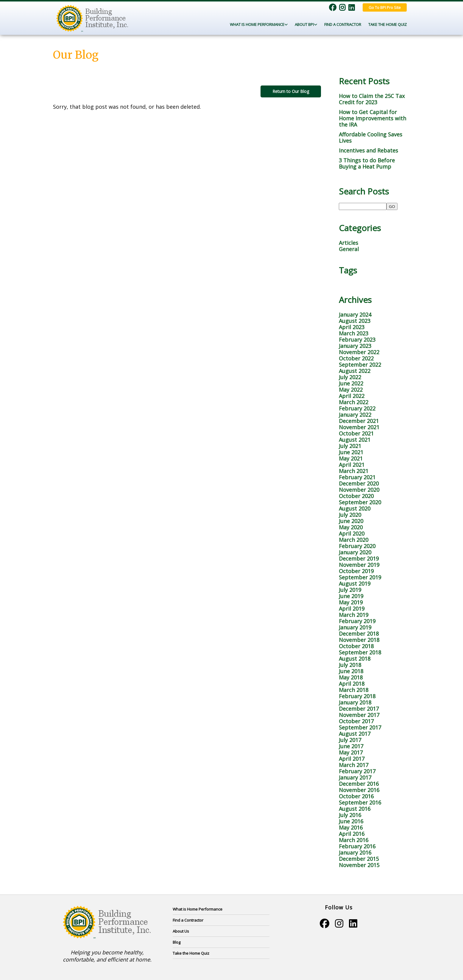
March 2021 (354, 471)
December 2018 (359, 634)
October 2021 (356, 433)
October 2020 (356, 496)
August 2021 (355, 440)
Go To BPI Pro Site (385, 7)
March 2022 (354, 402)
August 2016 (355, 809)
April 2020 (352, 533)
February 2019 (357, 621)
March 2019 (354, 615)
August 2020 (355, 508)
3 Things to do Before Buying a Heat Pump (367, 163)
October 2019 (356, 571)
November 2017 (359, 715)
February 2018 (357, 696)
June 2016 (351, 821)
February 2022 (357, 408)
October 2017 (356, 721)
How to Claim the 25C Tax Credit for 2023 (372, 99)
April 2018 (352, 684)
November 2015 (359, 865)
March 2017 (354, 765)
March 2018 (354, 690)
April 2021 (352, 465)
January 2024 (355, 315)
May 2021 (351, 458)
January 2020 (355, 552)
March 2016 (354, 840)
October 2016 (356, 796)
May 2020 (351, 527)
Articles (349, 243)
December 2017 (359, 709)
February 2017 (357, 771)
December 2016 (359, 784)
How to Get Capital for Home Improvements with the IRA (372, 118)
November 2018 (359, 640)
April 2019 (352, 609)
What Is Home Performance (259, 24)
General (349, 249)
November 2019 (359, 565)
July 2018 (350, 665)
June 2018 (351, 671)
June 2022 (351, 383)
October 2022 (356, 358)
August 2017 (355, 734)
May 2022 (351, 390)
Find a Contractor (343, 24)
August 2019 (355, 584)
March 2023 (354, 333)
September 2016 (360, 802)
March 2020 (354, 540)
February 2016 (357, 846)
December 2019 (359, 559)
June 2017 (351, 746)
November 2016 (359, 790)
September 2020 (360, 502)
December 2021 (359, 421)
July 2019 (350, 590)
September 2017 (360, 727)
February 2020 (357, 546)
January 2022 (355, 415)
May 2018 (351, 677)
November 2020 (359, 490)
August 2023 (355, 321)
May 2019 (351, 602)
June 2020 (351, 521)
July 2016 (350, 815)
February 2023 (357, 340)
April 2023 (352, 327)
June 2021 (351, 452)
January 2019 (355, 627)
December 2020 (359, 483)
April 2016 (352, 834)
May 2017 (351, 752)
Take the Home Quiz (388, 24)
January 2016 (355, 853)
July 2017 (350, 740)
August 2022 (355, 371)
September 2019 (360, 577)
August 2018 (355, 659)
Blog (177, 942)
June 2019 (351, 596)
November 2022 (359, 352)
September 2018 (360, 652)
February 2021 (357, 477)
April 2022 (352, 396)
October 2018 (356, 646)
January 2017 (355, 777)
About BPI (306, 24)
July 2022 (350, 377)
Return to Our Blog (291, 91)
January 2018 (355, 702)
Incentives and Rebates (368, 150)
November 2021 (359, 427)
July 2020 (350, 515)
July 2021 (350, 446)
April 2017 (352, 759)
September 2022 (360, 365)
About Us (181, 931)
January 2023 (355, 346)
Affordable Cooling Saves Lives (371, 137)
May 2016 (351, 827)
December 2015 (359, 859)
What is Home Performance (198, 909)
